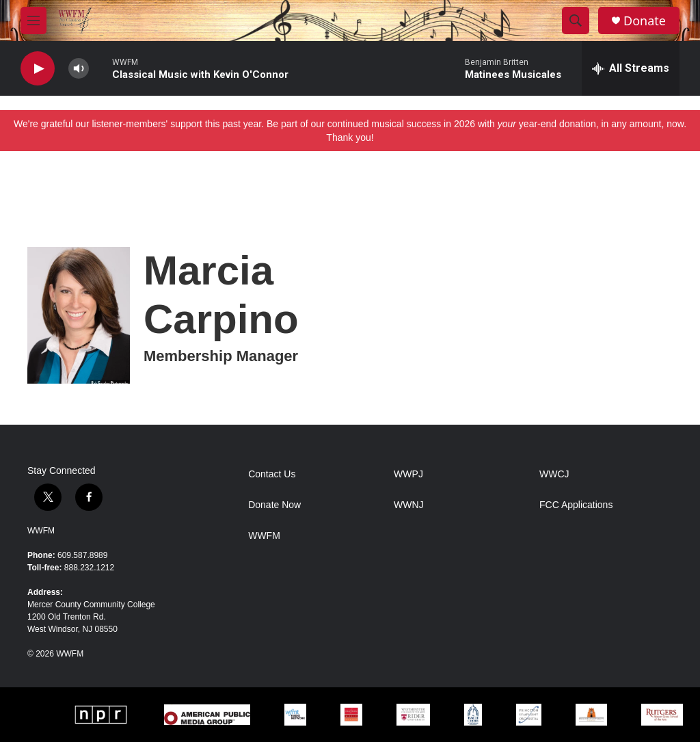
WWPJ (408, 474)
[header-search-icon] (576, 21)
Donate (645, 21)
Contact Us (272, 474)
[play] (38, 69)
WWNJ (409, 505)
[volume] (79, 69)
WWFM (41, 531)
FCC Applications (576, 505)
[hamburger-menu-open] (33, 21)
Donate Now (274, 505)
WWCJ (554, 474)
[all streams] (631, 68)
